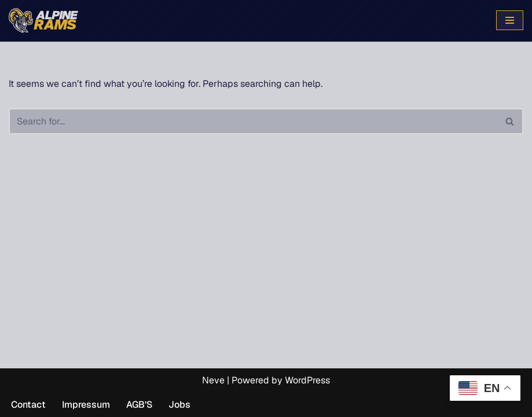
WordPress (307, 380)
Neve (213, 380)
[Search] (253, 121)
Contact (28, 405)
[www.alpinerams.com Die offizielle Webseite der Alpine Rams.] (43, 21)
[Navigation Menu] (510, 20)
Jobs (179, 405)
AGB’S (139, 405)
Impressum (86, 405)
